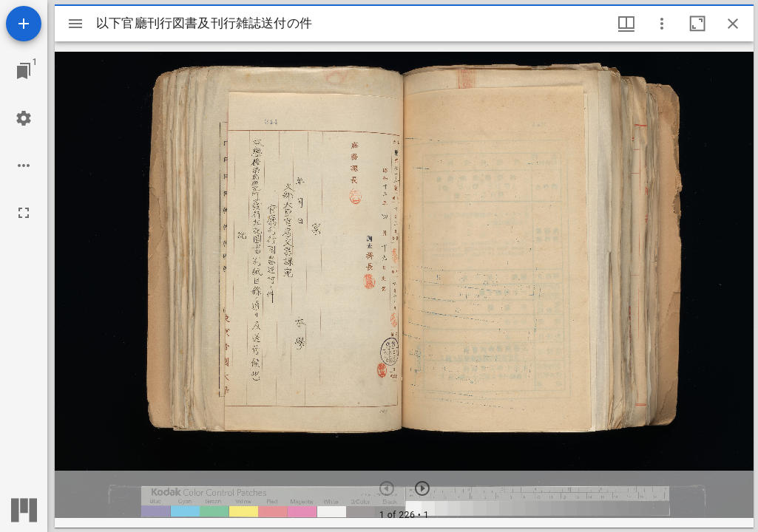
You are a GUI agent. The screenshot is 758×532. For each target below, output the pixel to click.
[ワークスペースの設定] (24, 118)
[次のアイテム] (422, 488)
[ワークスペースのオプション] (24, 166)
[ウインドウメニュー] (626, 24)
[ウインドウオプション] (662, 24)
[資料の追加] (24, 24)
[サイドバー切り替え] (75, 24)
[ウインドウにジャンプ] (24, 71)
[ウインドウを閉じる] (733, 24)
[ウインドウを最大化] (697, 24)
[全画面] (24, 213)
